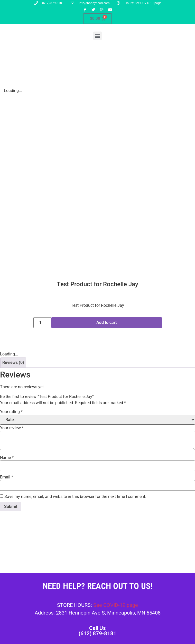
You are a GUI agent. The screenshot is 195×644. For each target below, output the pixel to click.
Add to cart (106, 323)
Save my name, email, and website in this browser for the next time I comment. (75, 497)
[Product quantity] (42, 323)
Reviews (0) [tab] (13, 362)
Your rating (11, 412)
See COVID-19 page (116, 605)
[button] (97, 36)
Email (7, 477)
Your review (12, 428)
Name (7, 458)
